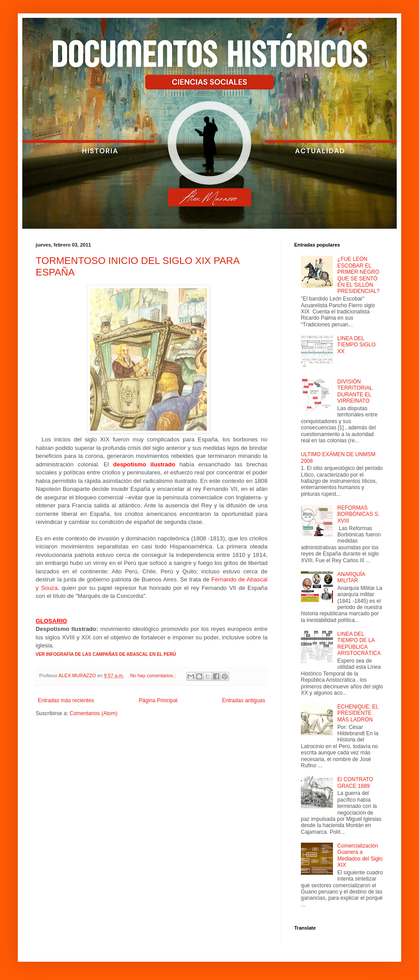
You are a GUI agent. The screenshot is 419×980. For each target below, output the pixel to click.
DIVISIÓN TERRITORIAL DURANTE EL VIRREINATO (355, 391)
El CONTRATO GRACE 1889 (355, 782)
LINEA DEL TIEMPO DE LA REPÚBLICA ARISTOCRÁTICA (359, 644)
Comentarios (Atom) (93, 713)
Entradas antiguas (244, 700)
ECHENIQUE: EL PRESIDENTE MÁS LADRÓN (358, 713)
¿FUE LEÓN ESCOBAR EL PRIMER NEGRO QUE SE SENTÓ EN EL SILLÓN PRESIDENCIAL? (359, 275)
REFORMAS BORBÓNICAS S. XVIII (359, 514)
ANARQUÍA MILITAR (351, 577)
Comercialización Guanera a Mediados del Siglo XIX (360, 855)
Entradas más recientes (66, 700)
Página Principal (158, 700)
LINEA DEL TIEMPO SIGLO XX (357, 345)
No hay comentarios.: (154, 675)
